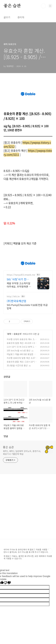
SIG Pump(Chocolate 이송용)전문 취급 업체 (27, 306)
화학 (9, 334)
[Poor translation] (7, 583)
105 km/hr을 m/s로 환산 (19, 350)
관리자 (21, 17)
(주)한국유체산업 (17, 301)
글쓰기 (7, 17)
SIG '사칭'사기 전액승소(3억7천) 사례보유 (18, 279)
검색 (43, 6)
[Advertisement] (28, 511)
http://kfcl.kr (13, 296)
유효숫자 (17, 334)
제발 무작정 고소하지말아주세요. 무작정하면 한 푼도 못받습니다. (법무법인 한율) (19, 285)
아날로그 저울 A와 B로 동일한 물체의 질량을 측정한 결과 (21, 356)
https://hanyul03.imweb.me (21, 275)
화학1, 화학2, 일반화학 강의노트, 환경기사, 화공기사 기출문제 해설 (22, 452)
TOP (50, 551)
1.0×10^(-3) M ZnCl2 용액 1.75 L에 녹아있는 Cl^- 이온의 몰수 (22, 348)
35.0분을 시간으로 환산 (17, 365)
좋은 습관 (12, 6)
